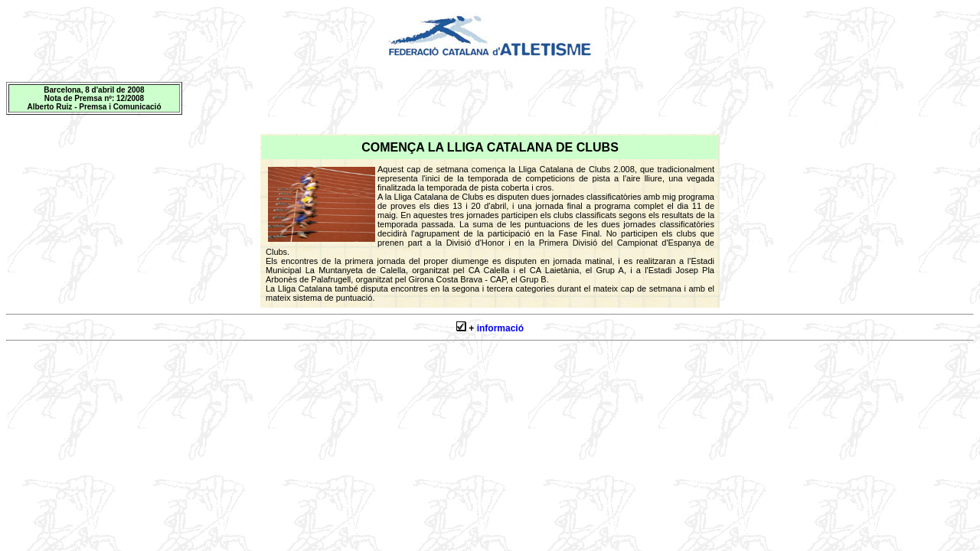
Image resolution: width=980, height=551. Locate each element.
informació (500, 328)
